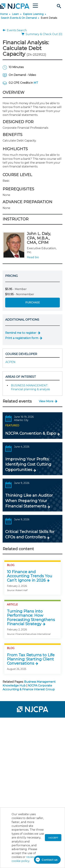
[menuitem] (15, 722)
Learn (15, 14)
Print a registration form (22, 338)
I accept (53, 838)
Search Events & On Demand (19, 18)
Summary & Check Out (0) (42, 34)
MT (36, 83)
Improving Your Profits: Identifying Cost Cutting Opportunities (28, 464)
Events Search (15, 30)
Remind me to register (21, 333)
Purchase (33, 303)
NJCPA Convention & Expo (31, 433)
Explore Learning (33, 14)
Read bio (33, 257)
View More (46, 401)
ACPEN (10, 362)
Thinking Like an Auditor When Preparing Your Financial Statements (29, 501)
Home (4, 14)
